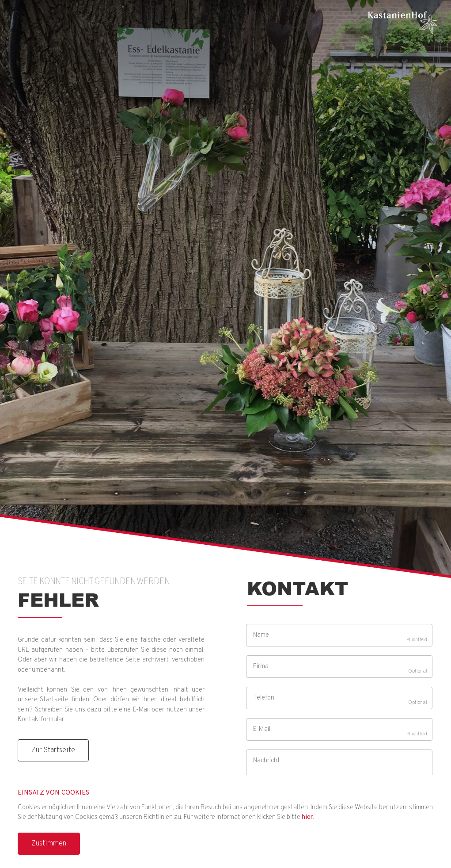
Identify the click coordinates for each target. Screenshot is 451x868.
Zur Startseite (53, 750)
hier (307, 817)
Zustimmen (49, 844)
